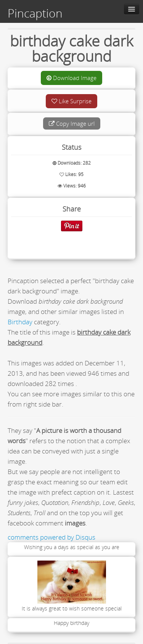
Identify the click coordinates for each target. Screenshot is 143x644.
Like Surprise (71, 101)
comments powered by (51, 537)
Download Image (71, 78)
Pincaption (35, 13)
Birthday (20, 322)
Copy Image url (72, 123)
